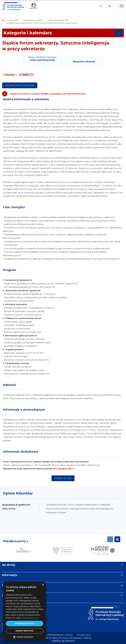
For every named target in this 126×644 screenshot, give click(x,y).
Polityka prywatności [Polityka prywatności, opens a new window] (30, 618)
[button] (25, 637)
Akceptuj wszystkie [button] (24, 623)
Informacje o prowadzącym (24, 410)
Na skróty (9, 565)
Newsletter (10, 585)
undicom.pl (68, 641)
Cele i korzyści (14, 207)
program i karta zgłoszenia (20, 85)
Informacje (10, 575)
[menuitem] (54, 635)
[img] (33, 6)
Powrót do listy (63, 478)
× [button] (43, 585)
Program (10, 270)
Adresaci (10, 385)
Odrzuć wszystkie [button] (25, 631)
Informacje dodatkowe (21, 452)
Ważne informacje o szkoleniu (26, 99)
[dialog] (25, 611)
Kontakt (8, 596)
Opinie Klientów (18, 493)
